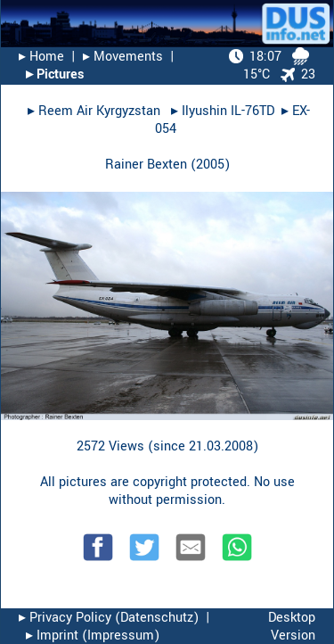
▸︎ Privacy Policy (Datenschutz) (109, 618)
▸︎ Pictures (55, 74)
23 (298, 74)
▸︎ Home (41, 57)
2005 (210, 165)
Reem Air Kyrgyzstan (101, 111)
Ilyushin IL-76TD (228, 111)
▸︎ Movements (123, 57)
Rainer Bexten (146, 165)
